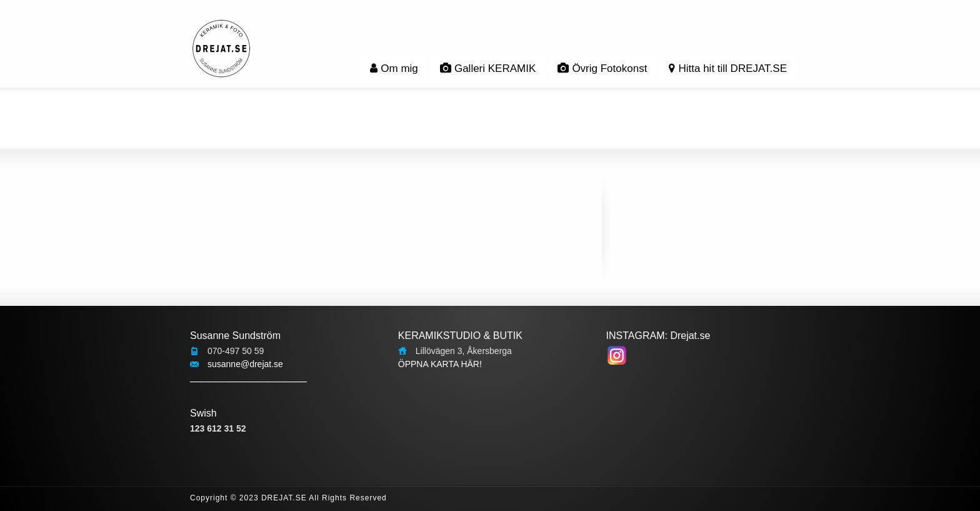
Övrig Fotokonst (602, 68)
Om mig (394, 68)
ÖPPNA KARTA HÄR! (440, 364)
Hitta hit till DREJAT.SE (728, 68)
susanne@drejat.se (245, 364)
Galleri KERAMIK (488, 68)
